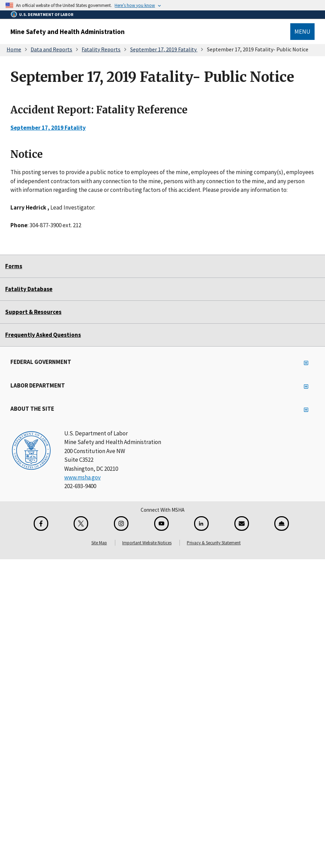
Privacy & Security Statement (214, 543)
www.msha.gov (82, 477)
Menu (302, 32)
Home (14, 49)
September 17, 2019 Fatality (164, 49)
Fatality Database (29, 289)
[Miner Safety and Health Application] (282, 524)
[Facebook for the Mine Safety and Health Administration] (41, 524)
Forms (14, 266)
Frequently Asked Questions (43, 335)
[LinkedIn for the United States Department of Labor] (201, 524)
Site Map (99, 543)
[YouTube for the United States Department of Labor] (161, 524)
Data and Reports (51, 49)
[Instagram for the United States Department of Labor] (121, 524)
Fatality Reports (101, 49)
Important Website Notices (147, 543)
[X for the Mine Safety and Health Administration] (81, 524)
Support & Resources (33, 312)
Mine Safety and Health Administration (68, 32)
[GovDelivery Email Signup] (242, 524)
